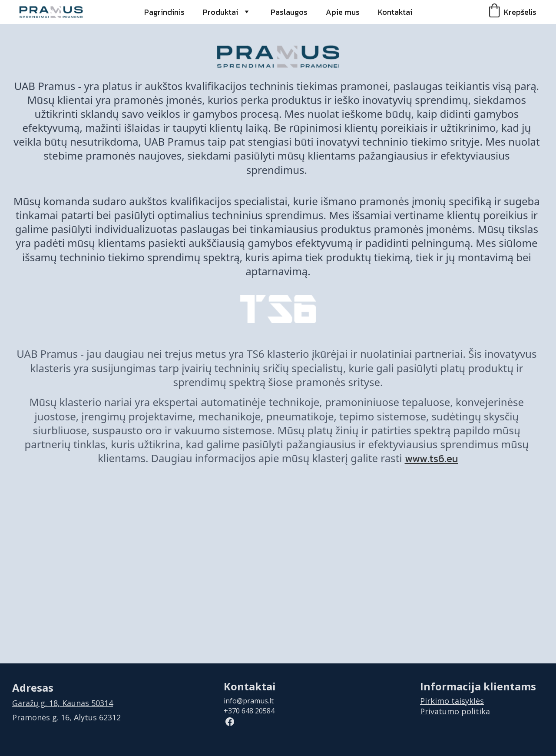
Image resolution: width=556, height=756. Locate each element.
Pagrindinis (164, 12)
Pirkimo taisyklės (452, 701)
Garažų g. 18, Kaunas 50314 (63, 703)
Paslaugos (289, 12)
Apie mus (343, 12)
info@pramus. (247, 701)
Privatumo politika (455, 711)
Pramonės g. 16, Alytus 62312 (66, 717)
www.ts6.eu (432, 458)
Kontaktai (395, 12)
